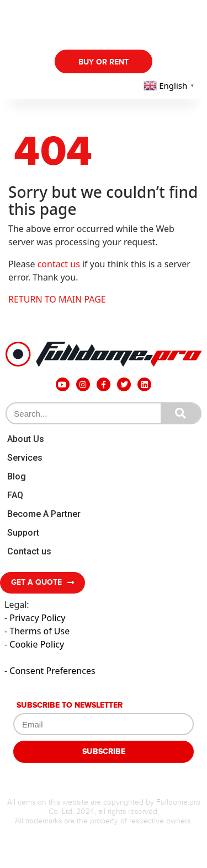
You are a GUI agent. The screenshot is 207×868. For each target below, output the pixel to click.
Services (25, 458)
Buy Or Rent (104, 62)
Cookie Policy (37, 644)
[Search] (181, 413)
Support (23, 533)
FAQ (15, 495)
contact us (59, 264)
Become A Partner (44, 514)
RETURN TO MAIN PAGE (57, 299)
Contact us (29, 551)
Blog (17, 476)
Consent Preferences (52, 671)
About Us (26, 439)
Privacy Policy (37, 618)
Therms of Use (39, 631)
